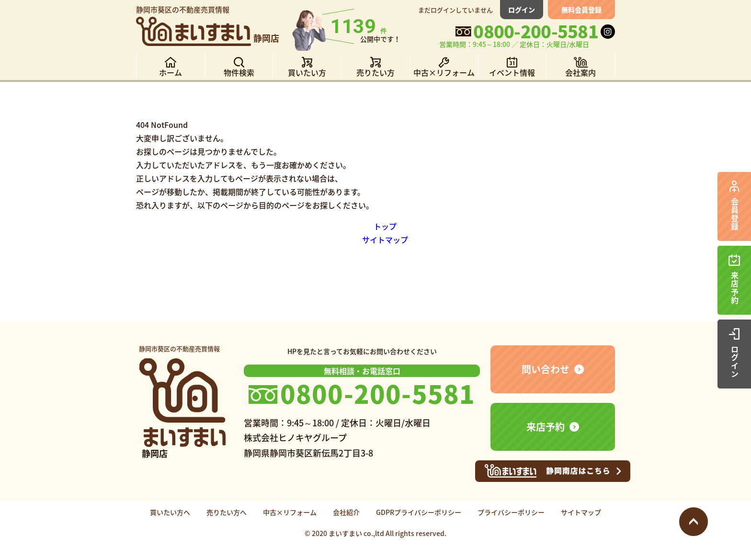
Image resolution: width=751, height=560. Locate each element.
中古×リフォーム (290, 512)
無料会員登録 (581, 10)
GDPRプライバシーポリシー (419, 512)
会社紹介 (346, 512)
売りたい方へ (227, 512)
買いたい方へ (170, 512)
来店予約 (546, 427)
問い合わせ (546, 369)
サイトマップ (385, 240)
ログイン (522, 10)
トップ (385, 226)
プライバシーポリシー (511, 512)
